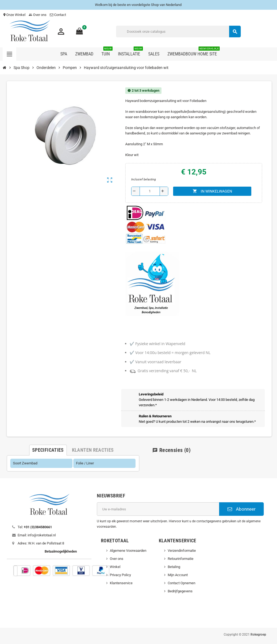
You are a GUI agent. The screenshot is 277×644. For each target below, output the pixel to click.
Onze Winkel (14, 15)
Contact (58, 15)
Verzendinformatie (182, 551)
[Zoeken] (178, 32)
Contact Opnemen (182, 583)
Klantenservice (121, 583)
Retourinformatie (181, 559)
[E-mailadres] (158, 509)
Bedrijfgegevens (180, 591)
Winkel (115, 567)
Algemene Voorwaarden (128, 551)
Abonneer (242, 509)
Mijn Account (178, 575)
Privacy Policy (120, 575)
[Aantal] (150, 191)
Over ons (38, 15)
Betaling (174, 567)
